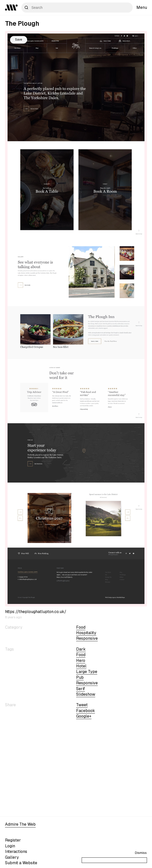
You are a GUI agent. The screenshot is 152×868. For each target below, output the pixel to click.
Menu (142, 7)
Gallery (12, 857)
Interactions (16, 851)
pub (80, 677)
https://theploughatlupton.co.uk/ (36, 612)
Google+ (84, 716)
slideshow (86, 694)
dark (81, 649)
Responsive (87, 638)
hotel (81, 666)
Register (13, 840)
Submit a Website (21, 863)
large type (87, 672)
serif (81, 689)
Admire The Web (20, 824)
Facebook (86, 711)
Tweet (82, 705)
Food (81, 627)
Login (10, 846)
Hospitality (86, 633)
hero (81, 661)
